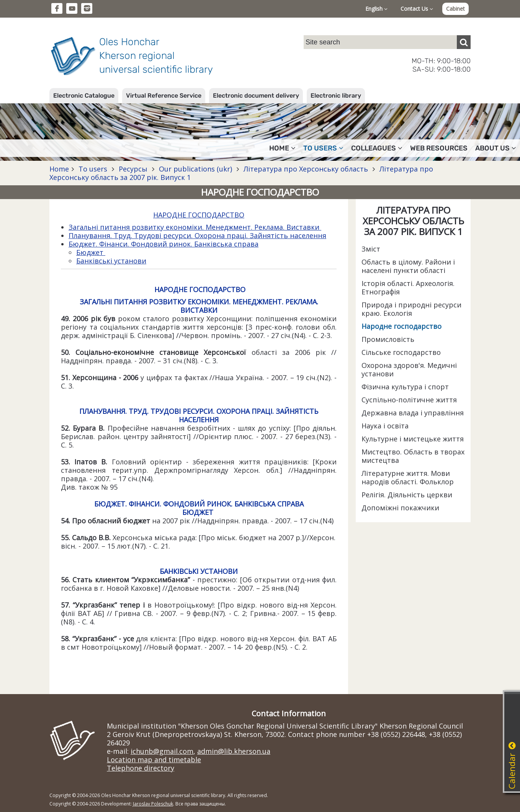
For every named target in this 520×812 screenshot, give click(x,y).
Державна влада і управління (413, 413)
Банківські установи (111, 261)
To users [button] (323, 148)
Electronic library (336, 96)
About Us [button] (496, 148)
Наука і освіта (385, 426)
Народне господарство (401, 326)
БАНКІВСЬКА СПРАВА (269, 504)
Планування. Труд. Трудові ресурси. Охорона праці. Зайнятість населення (197, 235)
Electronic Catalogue (84, 96)
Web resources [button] (439, 148)
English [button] (376, 9)
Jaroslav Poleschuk (153, 804)
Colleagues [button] (377, 148)
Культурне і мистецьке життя (413, 439)
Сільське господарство (401, 352)
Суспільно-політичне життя (409, 400)
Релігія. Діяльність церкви (407, 495)
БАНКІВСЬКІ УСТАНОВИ (199, 571)
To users (93, 169)
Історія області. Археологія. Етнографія (408, 288)
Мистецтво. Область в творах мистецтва (413, 456)
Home (59, 169)
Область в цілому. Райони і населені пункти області (408, 266)
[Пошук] (464, 42)
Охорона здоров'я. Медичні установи (409, 369)
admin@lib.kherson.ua (234, 751)
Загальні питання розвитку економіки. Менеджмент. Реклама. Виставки (195, 227)
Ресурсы (133, 169)
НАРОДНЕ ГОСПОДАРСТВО (199, 215)
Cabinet (455, 9)
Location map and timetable (154, 760)
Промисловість (388, 339)
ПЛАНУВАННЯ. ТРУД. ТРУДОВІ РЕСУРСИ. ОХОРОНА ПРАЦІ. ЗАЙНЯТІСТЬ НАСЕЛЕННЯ (199, 415)
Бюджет (91, 252)
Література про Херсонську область (306, 169)
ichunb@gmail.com (162, 751)
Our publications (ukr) (195, 169)
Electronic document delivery (256, 96)
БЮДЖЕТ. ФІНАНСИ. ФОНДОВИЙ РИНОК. (164, 504)
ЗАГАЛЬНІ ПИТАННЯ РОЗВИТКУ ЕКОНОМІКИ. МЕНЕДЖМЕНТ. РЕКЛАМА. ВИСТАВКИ (199, 306)
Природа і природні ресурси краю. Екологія (411, 309)
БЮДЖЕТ (198, 512)
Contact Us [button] (417, 9)
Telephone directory (141, 768)
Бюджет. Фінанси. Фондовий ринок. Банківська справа (164, 244)
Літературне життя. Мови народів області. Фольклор (408, 477)
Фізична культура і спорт (405, 387)
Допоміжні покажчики (400, 508)
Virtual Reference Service (164, 96)
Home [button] (282, 148)
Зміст (371, 249)
